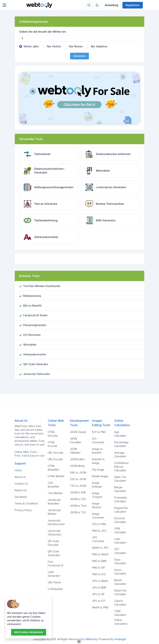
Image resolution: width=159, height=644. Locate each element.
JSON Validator (75, 451)
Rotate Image (100, 476)
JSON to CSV (78, 499)
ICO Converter (98, 440)
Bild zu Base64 (32, 306)
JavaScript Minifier (54, 512)
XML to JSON (78, 472)
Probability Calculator (121, 499)
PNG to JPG (99, 531)
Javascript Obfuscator (37, 374)
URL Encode (55, 459)
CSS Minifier (55, 493)
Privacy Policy (23, 510)
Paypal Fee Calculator (121, 510)
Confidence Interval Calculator (121, 467)
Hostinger (120, 639)
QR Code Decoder (53, 543)
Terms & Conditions (26, 503)
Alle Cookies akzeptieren (29, 632)
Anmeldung (112, 5)
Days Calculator (120, 561)
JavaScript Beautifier (54, 502)
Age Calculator (120, 434)
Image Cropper (97, 495)
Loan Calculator (120, 541)
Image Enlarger (97, 485)
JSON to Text (78, 506)
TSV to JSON (78, 486)
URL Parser (55, 582)
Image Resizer (97, 505)
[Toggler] (4, 5)
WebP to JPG (100, 548)
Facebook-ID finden (35, 315)
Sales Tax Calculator (120, 479)
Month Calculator (120, 582)
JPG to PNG (99, 524)
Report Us (21, 490)
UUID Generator (54, 574)
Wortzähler (30, 345)
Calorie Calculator (120, 603)
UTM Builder (55, 589)
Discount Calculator (120, 520)
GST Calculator (120, 551)
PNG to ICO (99, 574)
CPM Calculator (120, 530)
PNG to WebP (100, 554)
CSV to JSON (78, 479)
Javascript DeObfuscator (56, 522)
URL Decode (56, 453)
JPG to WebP (100, 581)
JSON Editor (77, 459)
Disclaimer (21, 497)
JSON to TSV (78, 512)
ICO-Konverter (32, 335)
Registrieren (133, 5)
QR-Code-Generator (36, 364)
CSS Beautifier (54, 485)
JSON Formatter (76, 440)
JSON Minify (77, 466)
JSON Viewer (78, 432)
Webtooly (91, 639)
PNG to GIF (99, 568)
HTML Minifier (56, 476)
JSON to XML (78, 492)
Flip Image (98, 470)
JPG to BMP (99, 588)
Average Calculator (120, 454)
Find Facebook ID (56, 564)
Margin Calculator (120, 489)
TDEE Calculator (120, 613)
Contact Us (21, 484)
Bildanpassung (32, 296)
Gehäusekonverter (35, 354)
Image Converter (98, 516)
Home (18, 470)
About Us (20, 477)
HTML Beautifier (54, 468)
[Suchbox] (89, 5)
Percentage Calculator (121, 444)
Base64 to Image (98, 461)
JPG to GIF (98, 594)
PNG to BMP (99, 561)
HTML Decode (53, 434)
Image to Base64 (97, 451)
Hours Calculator (120, 572)
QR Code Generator (54, 553)
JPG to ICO (99, 601)
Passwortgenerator (35, 325)
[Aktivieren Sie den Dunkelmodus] (97, 5)
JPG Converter (98, 539)
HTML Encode (52, 444)
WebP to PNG (100, 607)
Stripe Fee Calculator (120, 592)
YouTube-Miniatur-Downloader (42, 286)
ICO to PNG (99, 432)
